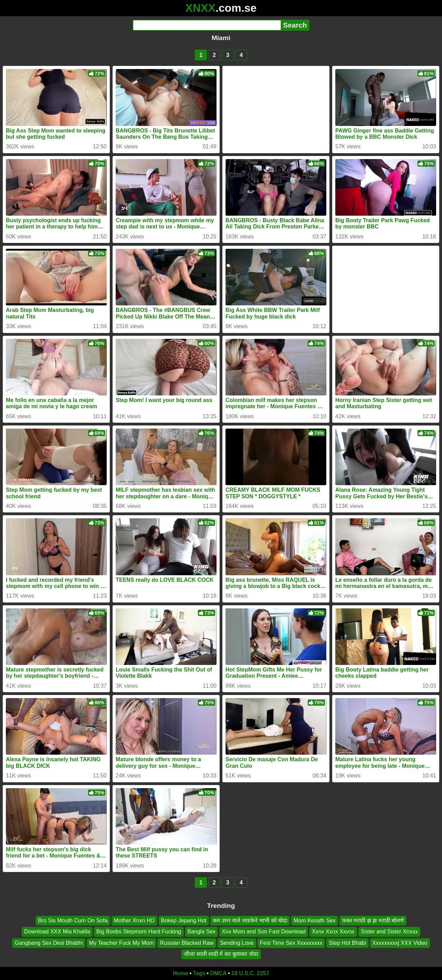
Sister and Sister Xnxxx (389, 932)
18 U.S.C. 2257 (250, 973)
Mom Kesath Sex (315, 920)
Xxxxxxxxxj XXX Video (400, 943)
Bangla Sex (202, 932)
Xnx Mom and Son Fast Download (264, 932)
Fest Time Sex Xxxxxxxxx (291, 943)
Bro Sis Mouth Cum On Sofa (73, 920)
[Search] (207, 25)
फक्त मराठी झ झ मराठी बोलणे (373, 920)
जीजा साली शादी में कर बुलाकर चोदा (221, 954)
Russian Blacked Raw (187, 943)
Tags (199, 973)
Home (181, 973)
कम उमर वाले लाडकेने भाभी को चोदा (250, 920)
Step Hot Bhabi (347, 943)
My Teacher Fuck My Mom (121, 943)
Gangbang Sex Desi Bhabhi (49, 943)
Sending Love (237, 943)
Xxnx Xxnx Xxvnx (333, 932)
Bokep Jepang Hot (184, 920)
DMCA (218, 973)
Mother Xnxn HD (134, 920)
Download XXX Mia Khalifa (57, 932)
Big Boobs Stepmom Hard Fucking (139, 932)
